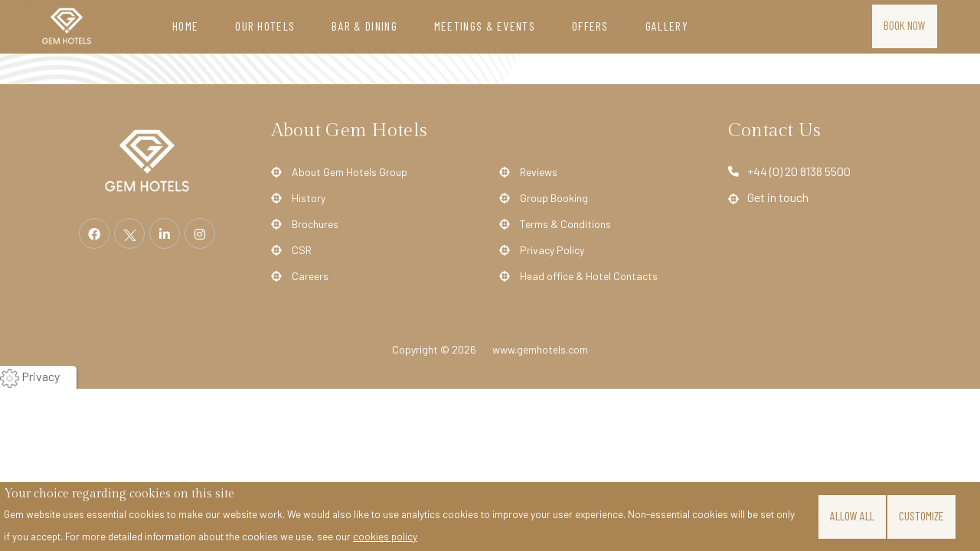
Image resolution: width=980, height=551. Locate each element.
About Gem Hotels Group (350, 172)
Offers (590, 26)
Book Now (905, 25)
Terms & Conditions (565, 224)
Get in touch (778, 197)
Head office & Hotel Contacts (589, 276)
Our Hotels (265, 26)
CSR (302, 250)
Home (185, 26)
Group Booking (554, 198)
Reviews (539, 172)
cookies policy (385, 536)
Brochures (315, 224)
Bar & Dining (364, 26)
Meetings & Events (485, 26)
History (309, 198)
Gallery (667, 26)
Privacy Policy (552, 250)
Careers (310, 276)
